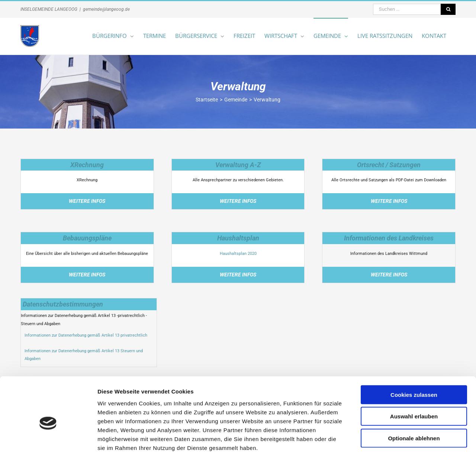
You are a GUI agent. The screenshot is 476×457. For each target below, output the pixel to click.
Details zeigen (395, 442)
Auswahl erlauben (414, 381)
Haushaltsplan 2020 (238, 254)
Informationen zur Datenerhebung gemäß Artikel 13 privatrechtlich (86, 335)
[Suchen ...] (407, 9)
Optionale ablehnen (414, 403)
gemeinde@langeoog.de (106, 9)
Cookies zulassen (414, 359)
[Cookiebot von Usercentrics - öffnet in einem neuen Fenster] (48, 443)
